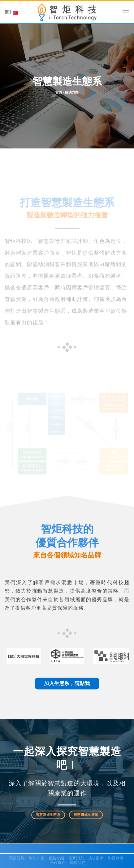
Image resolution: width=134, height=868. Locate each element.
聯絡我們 (78, 863)
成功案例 (96, 858)
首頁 (59, 93)
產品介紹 (56, 858)
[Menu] (126, 12)
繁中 (13, 12)
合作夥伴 (58, 863)
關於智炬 (17, 858)
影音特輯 (116, 858)
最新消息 (76, 858)
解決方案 (37, 858)
